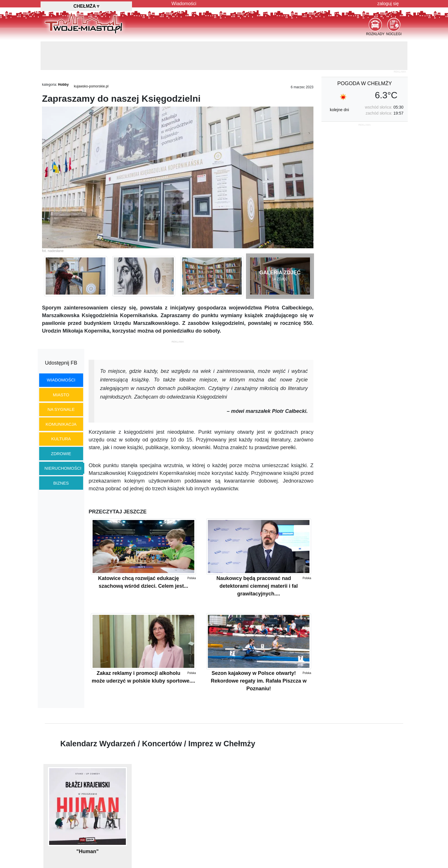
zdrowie (61, 454)
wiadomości (61, 380)
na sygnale (61, 409)
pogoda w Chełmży (364, 83)
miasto (61, 395)
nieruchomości (63, 468)
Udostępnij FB (61, 363)
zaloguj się (388, 4)
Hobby (63, 85)
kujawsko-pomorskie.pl (91, 86)
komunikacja (61, 424)
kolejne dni (339, 110)
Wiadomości (184, 4)
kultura (61, 439)
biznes (61, 483)
